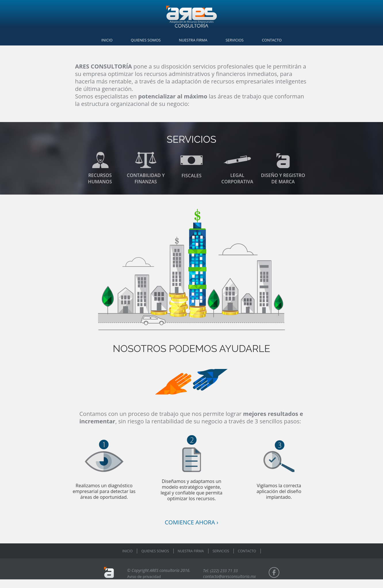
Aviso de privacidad (144, 576)
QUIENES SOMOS (146, 40)
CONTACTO (272, 40)
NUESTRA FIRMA (193, 40)
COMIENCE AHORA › (191, 522)
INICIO (107, 40)
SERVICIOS (234, 40)
